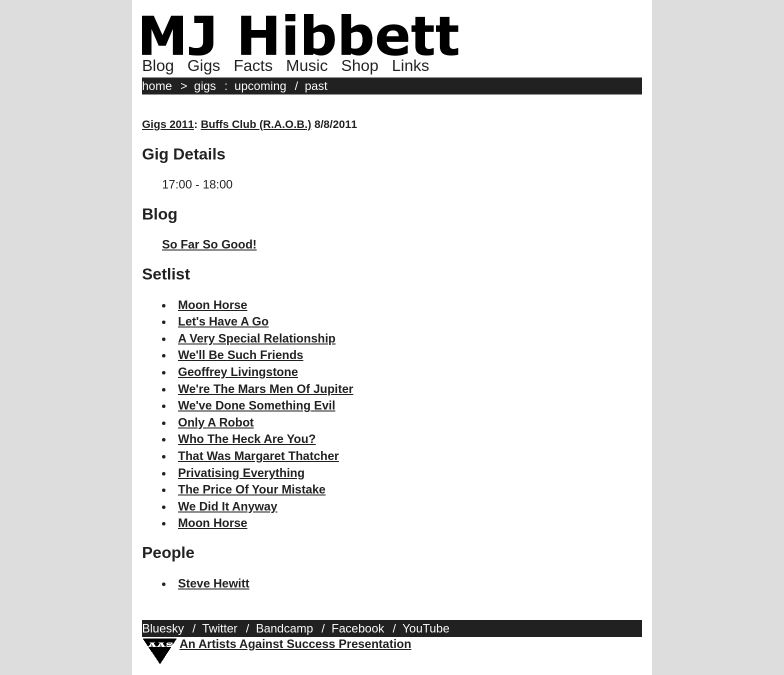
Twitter (220, 628)
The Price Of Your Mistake (252, 489)
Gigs (204, 65)
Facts (253, 65)
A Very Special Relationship (257, 338)
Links (411, 65)
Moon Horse (213, 305)
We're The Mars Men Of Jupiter (266, 389)
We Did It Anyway (228, 506)
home (157, 86)
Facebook (358, 628)
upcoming (260, 86)
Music (307, 65)
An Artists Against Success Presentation (295, 644)
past (316, 86)
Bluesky (163, 628)
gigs (205, 86)
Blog (158, 65)
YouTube (426, 628)
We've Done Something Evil (257, 405)
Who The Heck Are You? (247, 439)
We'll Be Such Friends (241, 355)
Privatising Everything (241, 473)
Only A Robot (216, 422)
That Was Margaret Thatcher (258, 456)
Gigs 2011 (168, 124)
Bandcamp (285, 628)
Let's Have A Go (223, 321)
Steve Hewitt (214, 583)
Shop (360, 65)
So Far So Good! (209, 244)
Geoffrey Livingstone (238, 372)
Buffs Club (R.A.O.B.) (256, 124)
